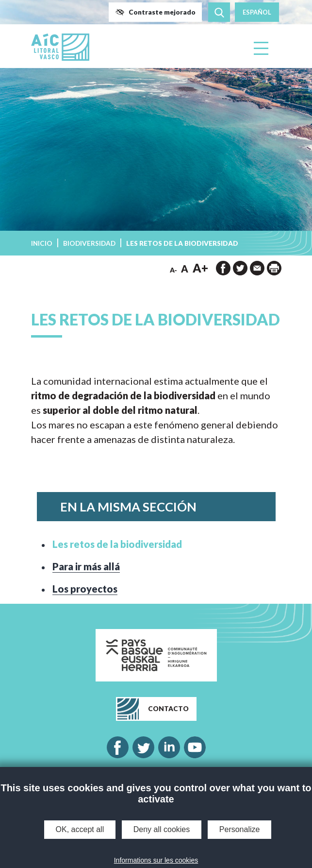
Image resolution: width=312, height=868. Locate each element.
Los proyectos (85, 589)
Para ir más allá (86, 566)
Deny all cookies (162, 829)
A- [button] (173, 270)
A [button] (185, 269)
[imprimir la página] (274, 268)
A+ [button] (200, 268)
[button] (155, 12)
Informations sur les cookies (156, 860)
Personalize (240, 829)
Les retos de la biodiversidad (117, 544)
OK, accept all (80, 829)
